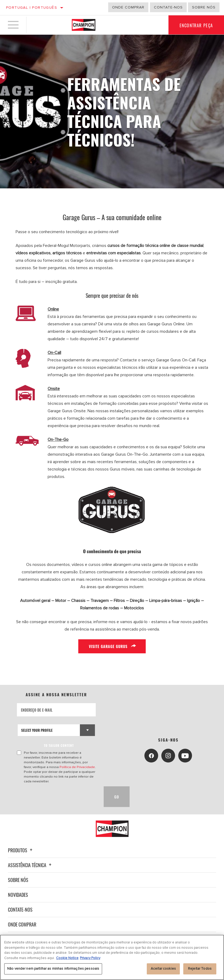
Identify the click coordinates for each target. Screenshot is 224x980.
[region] (112, 957)
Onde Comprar (22, 924)
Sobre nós (204, 7)
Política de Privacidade (77, 767)
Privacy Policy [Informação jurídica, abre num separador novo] (90, 958)
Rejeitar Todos (200, 969)
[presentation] (57, 797)
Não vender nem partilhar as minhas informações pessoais (53, 969)
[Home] (84, 25)
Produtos (21, 850)
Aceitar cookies (163, 969)
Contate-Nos (168, 7)
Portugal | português (32, 8)
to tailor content (59, 745)
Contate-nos (20, 910)
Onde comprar (128, 7)
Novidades (18, 895)
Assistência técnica (30, 865)
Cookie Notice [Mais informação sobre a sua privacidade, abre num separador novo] (67, 958)
